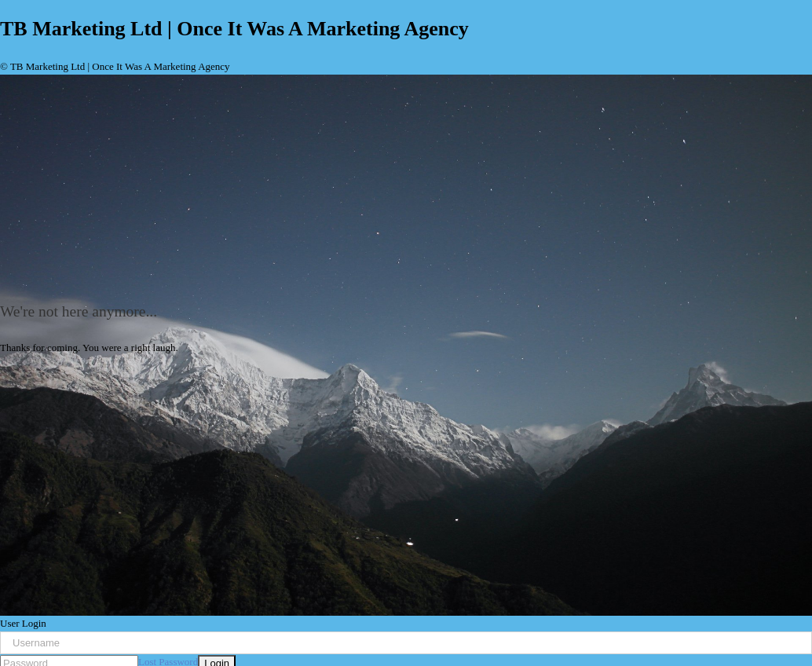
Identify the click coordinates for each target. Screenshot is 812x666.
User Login (23, 623)
